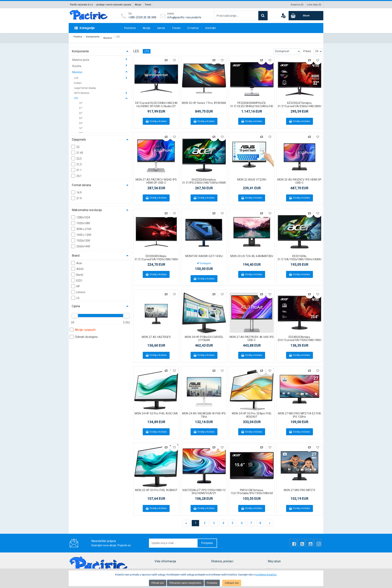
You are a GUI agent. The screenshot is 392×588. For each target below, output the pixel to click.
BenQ (77, 272)
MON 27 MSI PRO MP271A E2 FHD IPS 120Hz (299, 413)
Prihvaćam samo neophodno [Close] (185, 583)
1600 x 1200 (81, 232)
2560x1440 (81, 244)
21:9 (76, 196)
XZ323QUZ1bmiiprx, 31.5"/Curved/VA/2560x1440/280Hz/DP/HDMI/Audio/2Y (299, 104)
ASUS (77, 266)
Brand (76, 253)
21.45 (77, 150)
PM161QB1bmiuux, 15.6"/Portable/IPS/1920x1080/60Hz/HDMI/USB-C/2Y (252, 491)
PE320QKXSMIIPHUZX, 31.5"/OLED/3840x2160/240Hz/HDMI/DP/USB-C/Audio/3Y (252, 104)
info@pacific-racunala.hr (184, 17)
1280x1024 (81, 215)
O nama (193, 28)
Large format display (85, 86)
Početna (130, 28)
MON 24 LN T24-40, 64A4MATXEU (252, 254)
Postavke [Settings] (212, 583)
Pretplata (207, 540)
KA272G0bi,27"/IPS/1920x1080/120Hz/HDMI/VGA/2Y (204, 489)
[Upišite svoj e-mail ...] (173, 541)
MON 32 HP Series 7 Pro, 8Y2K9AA (204, 100)
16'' (81, 126)
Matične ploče (81, 57)
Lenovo (78, 289)
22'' (81, 111)
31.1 (76, 167)
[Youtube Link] (312, 540)
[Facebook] (299, 540)
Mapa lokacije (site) (166, 567)
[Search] (263, 16)
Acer (77, 260)
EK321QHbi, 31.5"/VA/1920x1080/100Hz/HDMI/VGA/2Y (299, 257)
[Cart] (306, 16)
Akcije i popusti (83, 327)
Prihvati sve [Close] (158, 583)
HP (76, 284)
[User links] (283, 16)
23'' (81, 116)
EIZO (77, 278)
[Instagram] (318, 540)
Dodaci (78, 81)
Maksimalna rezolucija (87, 207)
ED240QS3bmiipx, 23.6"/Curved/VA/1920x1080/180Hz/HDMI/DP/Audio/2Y (299, 338)
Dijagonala (79, 137)
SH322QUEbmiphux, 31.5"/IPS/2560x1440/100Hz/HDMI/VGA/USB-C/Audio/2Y (204, 180)
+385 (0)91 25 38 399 (142, 17)
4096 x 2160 (81, 226)
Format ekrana (81, 183)
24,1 (76, 173)
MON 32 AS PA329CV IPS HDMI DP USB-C (299, 179)
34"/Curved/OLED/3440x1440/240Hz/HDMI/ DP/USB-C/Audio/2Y (156, 102)
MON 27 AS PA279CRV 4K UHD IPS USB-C (252, 336)
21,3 (76, 162)
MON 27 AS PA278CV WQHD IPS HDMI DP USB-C (156, 179)
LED (76, 96)
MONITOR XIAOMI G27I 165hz (204, 254)
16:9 (76, 190)
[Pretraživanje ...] (236, 16)
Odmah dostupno (84, 334)
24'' (81, 121)
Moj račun (274, 567)
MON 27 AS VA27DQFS (156, 334)
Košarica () (297, 5)
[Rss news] (305, 540)
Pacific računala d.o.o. (82, 5)
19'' (81, 101)
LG (75, 295)
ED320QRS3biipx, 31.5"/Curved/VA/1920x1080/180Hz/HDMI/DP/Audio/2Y (156, 257)
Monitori (108, 37)
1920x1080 (81, 221)
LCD (76, 76)
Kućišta (77, 64)
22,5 (76, 156)
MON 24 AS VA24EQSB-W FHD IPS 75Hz (204, 413)
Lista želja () (314, 5)
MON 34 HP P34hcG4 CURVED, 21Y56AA (204, 336)
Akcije (138, 5)
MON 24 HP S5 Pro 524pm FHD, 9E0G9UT (252, 413)
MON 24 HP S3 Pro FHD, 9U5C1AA (156, 411)
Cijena (76, 304)
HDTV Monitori (82, 91)
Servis (161, 28)
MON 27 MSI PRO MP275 (299, 488)
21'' (81, 106)
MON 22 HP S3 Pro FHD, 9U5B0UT (156, 488)
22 (75, 144)
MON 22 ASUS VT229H (252, 177)
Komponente (93, 37)
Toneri (148, 5)
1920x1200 (81, 238)
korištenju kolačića (266, 575)
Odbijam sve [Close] (232, 583)
